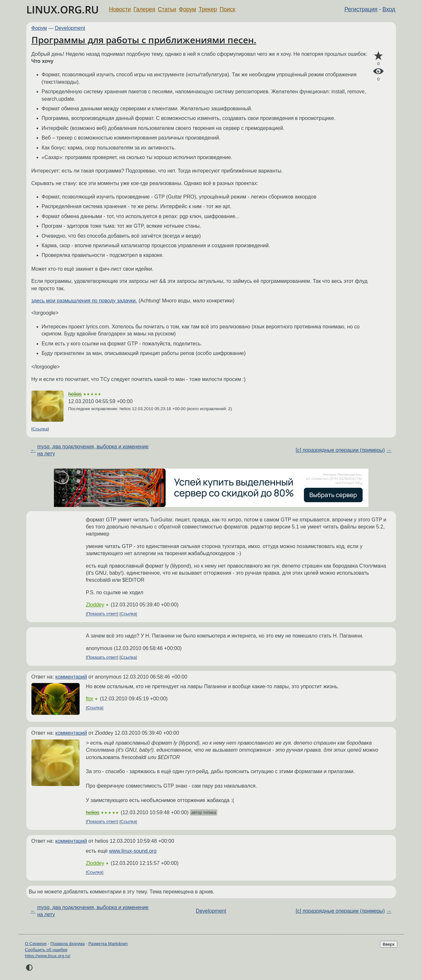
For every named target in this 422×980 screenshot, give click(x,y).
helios (75, 394)
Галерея (144, 9)
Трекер (208, 9)
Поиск (227, 9)
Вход (389, 9)
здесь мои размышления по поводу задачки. (84, 301)
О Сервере (36, 944)
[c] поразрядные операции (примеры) (340, 450)
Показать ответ (102, 614)
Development (70, 28)
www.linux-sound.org (133, 851)
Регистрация (361, 9)
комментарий (71, 677)
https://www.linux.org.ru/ (48, 956)
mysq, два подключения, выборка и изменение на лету (93, 450)
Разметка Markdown (108, 944)
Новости (120, 9)
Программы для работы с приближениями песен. (144, 40)
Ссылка (40, 429)
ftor (90, 699)
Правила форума (68, 944)
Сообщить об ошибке (46, 950)
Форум (187, 9)
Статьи (167, 9)
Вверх (388, 944)
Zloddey (95, 605)
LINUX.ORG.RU (63, 9)
